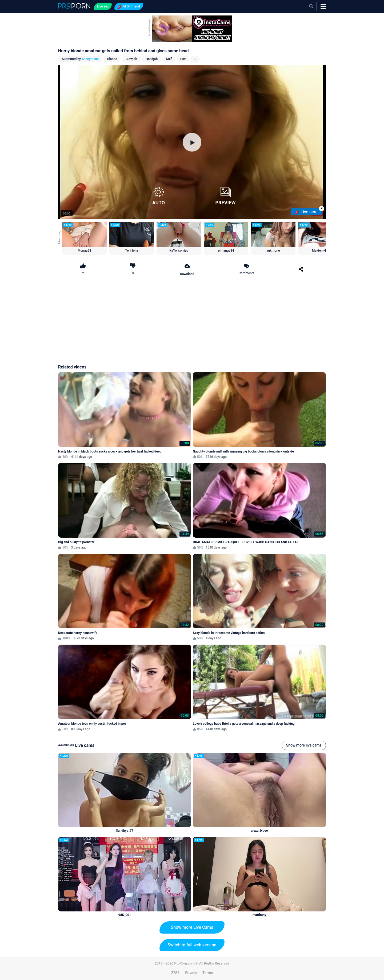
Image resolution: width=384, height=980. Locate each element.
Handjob (152, 59)
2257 (175, 973)
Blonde (112, 59)
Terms (208, 973)
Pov (183, 59)
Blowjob (131, 59)
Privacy (191, 973)
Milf (169, 59)
